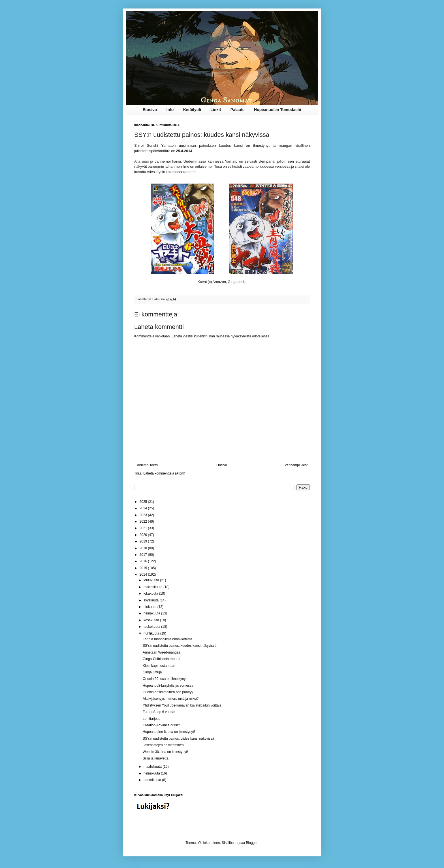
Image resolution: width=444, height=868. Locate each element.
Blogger (252, 843)
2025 (144, 502)
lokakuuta (151, 593)
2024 (144, 508)
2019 (144, 541)
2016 (144, 561)
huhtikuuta (152, 633)
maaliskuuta (153, 767)
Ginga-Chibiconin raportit (162, 659)
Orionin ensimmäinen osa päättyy (168, 692)
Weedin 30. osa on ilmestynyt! (165, 752)
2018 (144, 548)
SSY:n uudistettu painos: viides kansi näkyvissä (178, 739)
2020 (144, 535)
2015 (144, 568)
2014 (144, 575)
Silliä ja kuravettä (156, 758)
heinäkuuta (152, 613)
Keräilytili (192, 110)
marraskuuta (153, 587)
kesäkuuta (152, 620)
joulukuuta (152, 580)
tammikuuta (153, 780)
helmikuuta (152, 773)
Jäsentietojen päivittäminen (163, 745)
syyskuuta (152, 600)
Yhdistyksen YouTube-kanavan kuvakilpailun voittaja (182, 705)
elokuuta (151, 607)
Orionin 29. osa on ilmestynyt (165, 679)
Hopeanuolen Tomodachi (277, 110)
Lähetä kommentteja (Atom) (164, 473)
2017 (144, 555)
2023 (144, 515)
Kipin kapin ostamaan (159, 666)
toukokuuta (152, 627)
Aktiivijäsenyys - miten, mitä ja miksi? (171, 699)
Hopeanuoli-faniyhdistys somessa (168, 686)
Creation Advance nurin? (161, 725)
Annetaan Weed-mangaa (162, 652)
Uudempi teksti (147, 465)
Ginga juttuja (152, 672)
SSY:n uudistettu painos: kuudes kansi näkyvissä (180, 646)
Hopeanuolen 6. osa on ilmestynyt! (169, 732)
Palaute (238, 110)
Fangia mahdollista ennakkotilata (167, 639)
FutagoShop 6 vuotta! (159, 712)
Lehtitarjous (151, 719)
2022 (144, 522)
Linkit (216, 110)
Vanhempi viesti (296, 465)
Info (170, 110)
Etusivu (150, 110)
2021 (144, 528)
